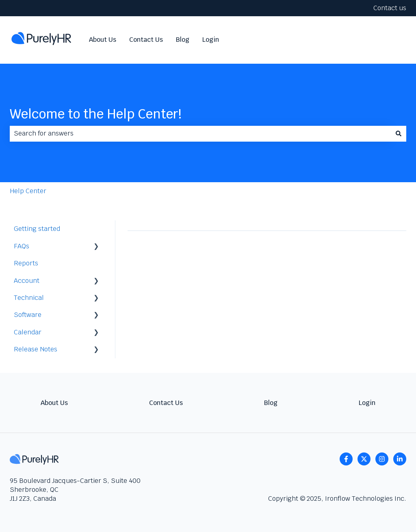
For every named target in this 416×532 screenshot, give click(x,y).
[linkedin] (400, 459)
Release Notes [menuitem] (36, 349)
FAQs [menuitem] (22, 246)
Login (211, 40)
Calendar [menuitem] (28, 332)
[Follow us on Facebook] (346, 459)
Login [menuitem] (367, 403)
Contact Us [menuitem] (166, 403)
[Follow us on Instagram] (382, 459)
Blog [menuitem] (271, 403)
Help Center (28, 191)
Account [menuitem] (27, 281)
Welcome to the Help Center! (96, 114)
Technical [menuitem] (29, 298)
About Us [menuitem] (54, 403)
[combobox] (200, 134)
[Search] (399, 134)
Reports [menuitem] (26, 263)
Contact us (390, 8)
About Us (103, 40)
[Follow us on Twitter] (364, 459)
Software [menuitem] (28, 315)
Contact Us (146, 40)
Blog (183, 40)
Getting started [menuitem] (37, 229)
